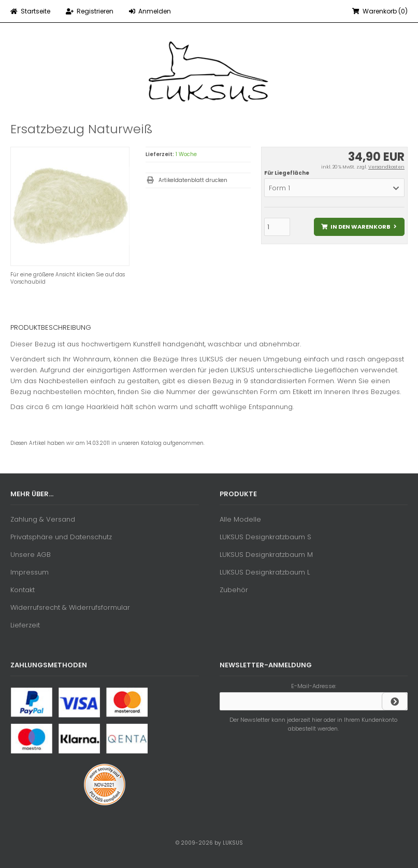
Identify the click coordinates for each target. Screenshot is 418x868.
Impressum (30, 572)
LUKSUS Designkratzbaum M (266, 555)
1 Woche (186, 154)
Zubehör (234, 590)
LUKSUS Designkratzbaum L (265, 572)
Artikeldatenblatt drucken (193, 180)
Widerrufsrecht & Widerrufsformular (70, 607)
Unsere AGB (31, 555)
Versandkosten (386, 167)
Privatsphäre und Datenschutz (61, 537)
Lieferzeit (25, 625)
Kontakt (23, 590)
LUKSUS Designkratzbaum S (265, 537)
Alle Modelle (240, 519)
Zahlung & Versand (43, 519)
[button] (334, 187)
